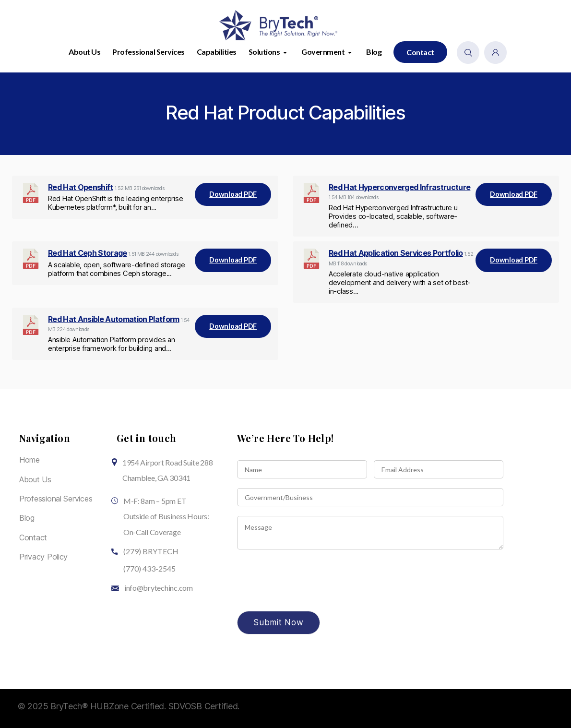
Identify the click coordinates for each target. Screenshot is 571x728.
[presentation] (310, 595)
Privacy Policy (43, 557)
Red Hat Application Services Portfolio (396, 253)
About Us (84, 52)
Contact (420, 52)
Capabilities (217, 52)
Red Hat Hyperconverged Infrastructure (399, 187)
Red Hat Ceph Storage (88, 253)
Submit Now (279, 622)
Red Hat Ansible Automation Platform (114, 319)
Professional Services (149, 52)
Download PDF (233, 194)
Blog (374, 52)
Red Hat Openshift (81, 187)
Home (30, 460)
